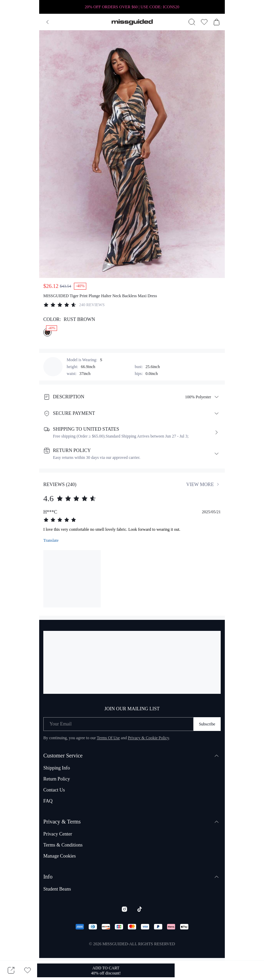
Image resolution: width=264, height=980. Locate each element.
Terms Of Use (108, 738)
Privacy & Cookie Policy (148, 738)
